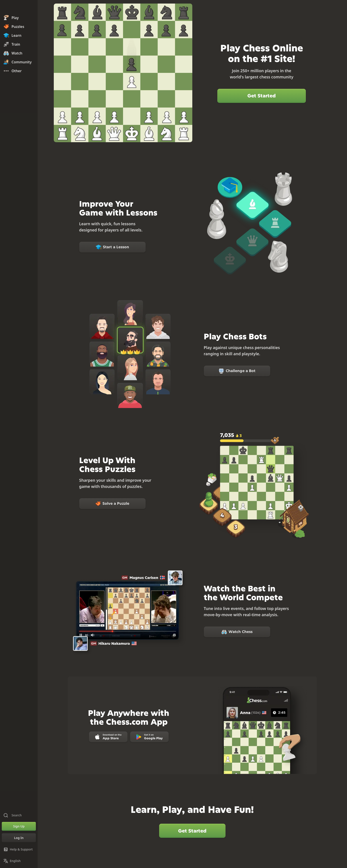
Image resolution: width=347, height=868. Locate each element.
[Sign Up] (19, 826)
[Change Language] (19, 861)
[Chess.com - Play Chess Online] (19, 8)
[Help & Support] (19, 849)
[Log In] (19, 838)
